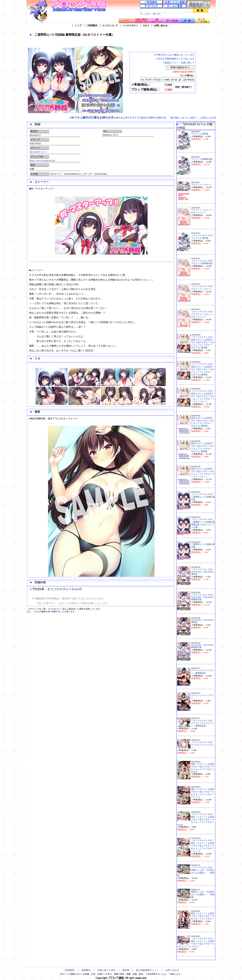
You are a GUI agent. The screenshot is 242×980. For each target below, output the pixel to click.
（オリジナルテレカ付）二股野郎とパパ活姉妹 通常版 (203, 497)
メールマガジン (130, 26)
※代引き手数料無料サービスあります (175, 59)
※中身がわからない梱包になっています (174, 55)
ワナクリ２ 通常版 (200, 134)
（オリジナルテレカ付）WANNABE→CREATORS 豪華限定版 (203, 597)
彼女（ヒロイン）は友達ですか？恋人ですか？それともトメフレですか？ (203, 916)
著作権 (126, 970)
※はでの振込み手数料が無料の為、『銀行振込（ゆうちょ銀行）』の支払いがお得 (142, 118)
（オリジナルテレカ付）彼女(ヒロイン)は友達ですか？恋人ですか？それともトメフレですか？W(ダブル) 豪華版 (203, 369)
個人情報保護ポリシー (147, 970)
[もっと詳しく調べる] (150, 14)
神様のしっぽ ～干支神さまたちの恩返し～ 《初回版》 (203, 895)
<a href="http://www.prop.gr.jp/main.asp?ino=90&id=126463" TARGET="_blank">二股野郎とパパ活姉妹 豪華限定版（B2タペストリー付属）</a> (164, 80)
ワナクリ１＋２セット (202, 185)
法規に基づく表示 (106, 970)
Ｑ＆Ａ (146, 26)
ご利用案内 (92, 26)
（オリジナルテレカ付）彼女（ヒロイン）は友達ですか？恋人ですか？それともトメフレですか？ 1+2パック (203, 846)
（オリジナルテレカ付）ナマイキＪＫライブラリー (203, 745)
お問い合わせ (161, 26)
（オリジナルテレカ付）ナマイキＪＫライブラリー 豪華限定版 (203, 723)
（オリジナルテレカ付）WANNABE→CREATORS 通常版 (203, 572)
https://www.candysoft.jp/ (42, 160)
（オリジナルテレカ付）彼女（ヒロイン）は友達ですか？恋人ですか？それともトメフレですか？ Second (195, 819)
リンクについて (110, 26)
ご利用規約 (69, 970)
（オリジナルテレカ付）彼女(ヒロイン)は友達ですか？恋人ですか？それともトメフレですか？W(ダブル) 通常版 (203, 342)
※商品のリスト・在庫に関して (178, 63)
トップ (78, 26)
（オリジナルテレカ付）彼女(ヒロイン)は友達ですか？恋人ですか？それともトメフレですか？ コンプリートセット (203, 396)
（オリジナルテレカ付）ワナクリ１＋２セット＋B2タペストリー (203, 314)
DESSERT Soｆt (38, 152)
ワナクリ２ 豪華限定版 (202, 159)
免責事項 (86, 970)
